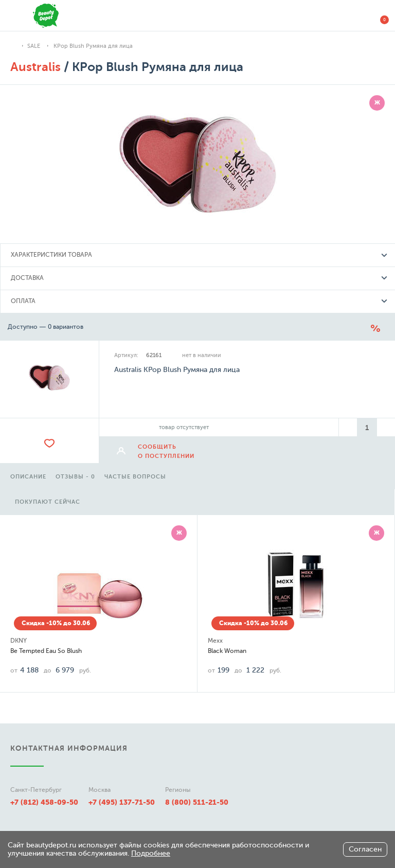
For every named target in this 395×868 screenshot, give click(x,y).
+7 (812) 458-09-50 (44, 802)
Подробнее (151, 853)
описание (28, 477)
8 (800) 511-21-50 (197, 802)
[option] (28, 476)
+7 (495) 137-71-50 (122, 802)
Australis (35, 67)
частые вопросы (135, 477)
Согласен (365, 849)
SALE (34, 46)
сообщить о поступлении (166, 451)
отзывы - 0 (75, 477)
